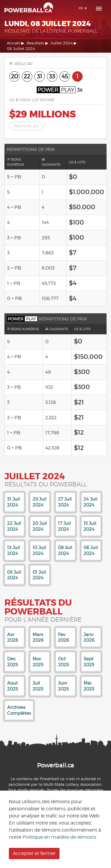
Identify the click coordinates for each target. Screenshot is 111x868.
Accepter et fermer (34, 853)
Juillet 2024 (62, 43)
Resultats (35, 43)
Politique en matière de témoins (59, 837)
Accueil (14, 43)
